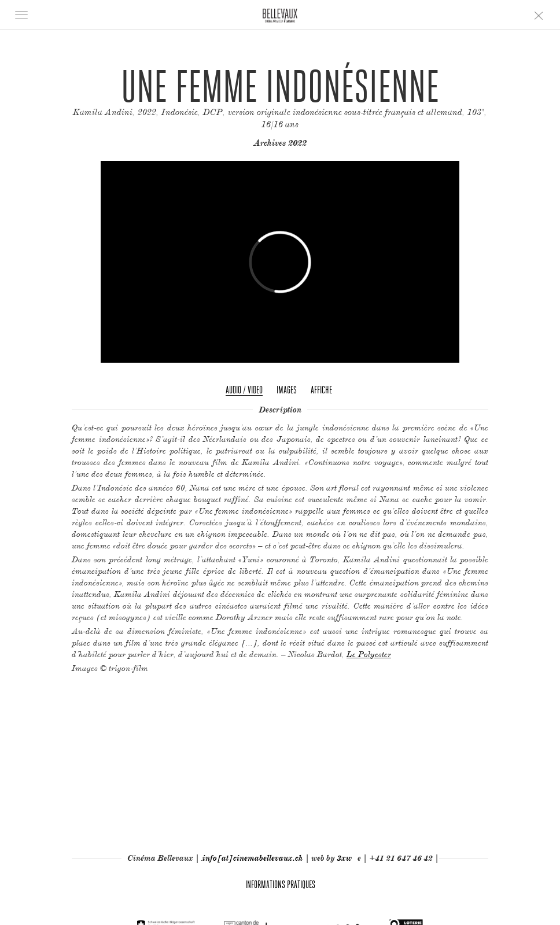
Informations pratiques (280, 884)
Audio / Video (244, 390)
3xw (344, 858)
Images (287, 390)
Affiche (321, 390)
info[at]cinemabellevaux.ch (253, 858)
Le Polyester (369, 654)
